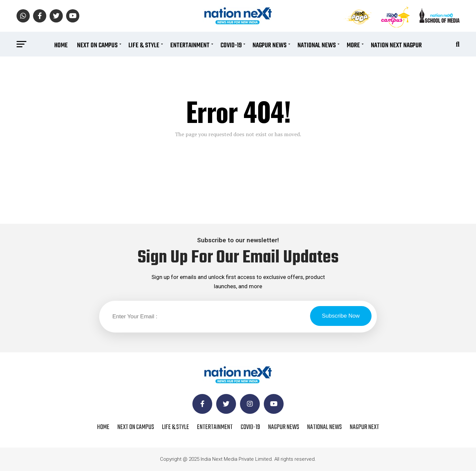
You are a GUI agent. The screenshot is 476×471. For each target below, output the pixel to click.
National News (317, 45)
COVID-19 (231, 45)
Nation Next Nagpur (396, 45)
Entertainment (190, 45)
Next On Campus (97, 45)
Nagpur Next (364, 427)
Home (61, 45)
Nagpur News (270, 45)
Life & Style (144, 45)
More (353, 45)
